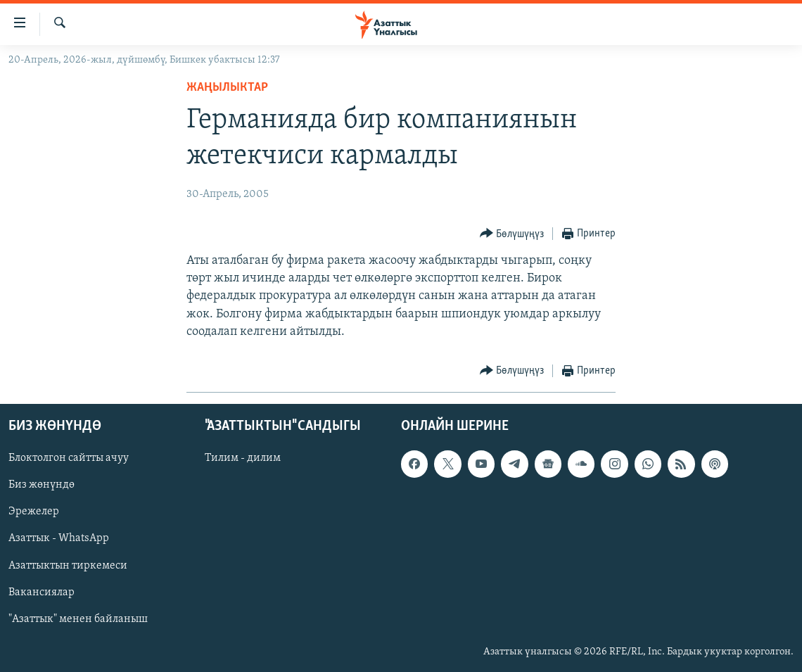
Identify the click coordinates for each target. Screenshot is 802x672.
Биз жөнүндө (42, 485)
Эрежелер (34, 512)
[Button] (512, 234)
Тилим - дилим (243, 458)
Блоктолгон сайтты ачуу (69, 458)
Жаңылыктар (227, 88)
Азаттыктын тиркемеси (68, 566)
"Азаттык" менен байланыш (78, 619)
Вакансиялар (42, 592)
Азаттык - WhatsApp (59, 538)
